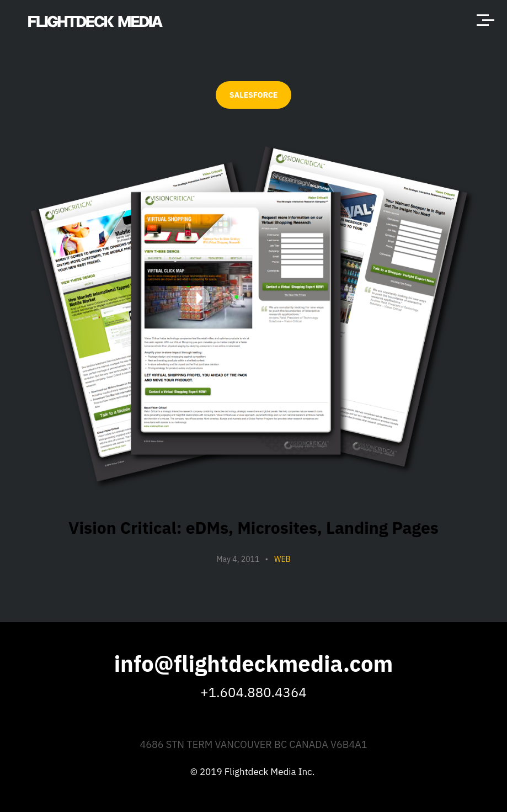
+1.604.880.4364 (253, 692)
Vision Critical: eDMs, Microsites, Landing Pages (253, 527)
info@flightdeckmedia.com (254, 664)
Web (282, 559)
